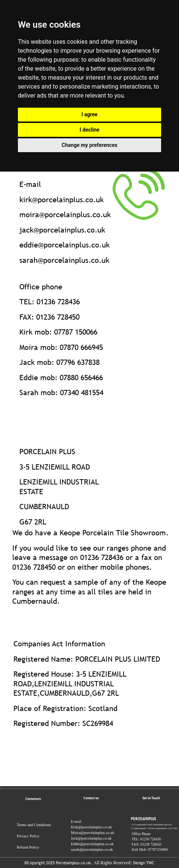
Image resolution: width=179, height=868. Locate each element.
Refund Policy (28, 847)
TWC (150, 863)
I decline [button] (89, 130)
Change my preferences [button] (89, 145)
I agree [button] (89, 114)
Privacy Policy (28, 836)
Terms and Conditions (34, 825)
